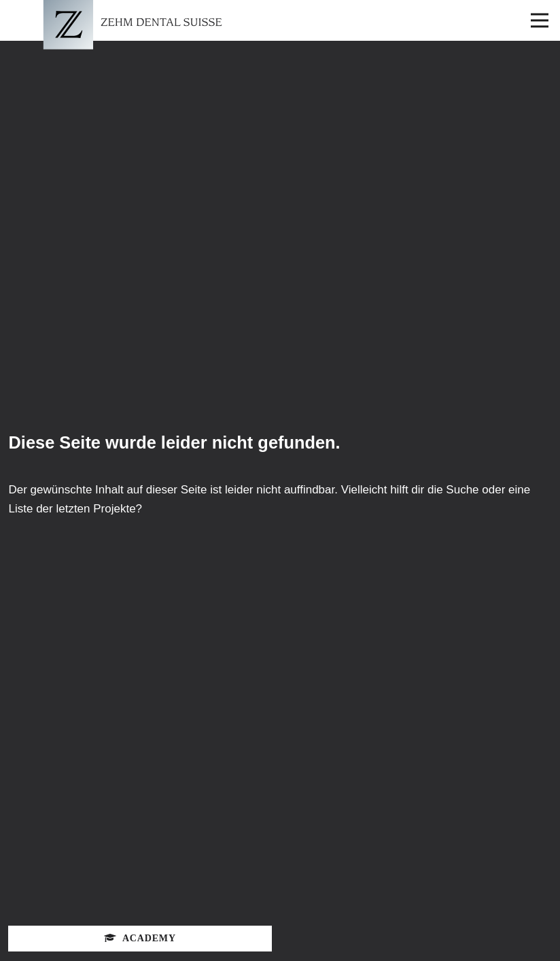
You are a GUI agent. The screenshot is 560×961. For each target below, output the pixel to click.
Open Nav (545, 11)
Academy (140, 938)
